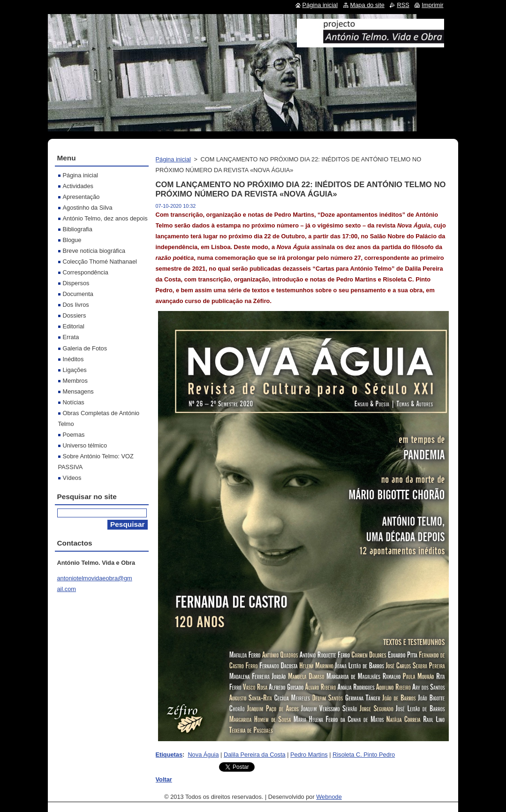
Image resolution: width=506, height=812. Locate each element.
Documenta (78, 294)
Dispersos (76, 283)
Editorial (74, 326)
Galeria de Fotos (85, 348)
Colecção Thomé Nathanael (100, 262)
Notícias (74, 402)
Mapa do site (367, 5)
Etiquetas (169, 755)
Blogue (72, 240)
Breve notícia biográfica (94, 251)
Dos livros (76, 305)
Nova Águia (203, 755)
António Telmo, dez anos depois (105, 218)
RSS (403, 5)
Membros (75, 381)
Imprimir (432, 5)
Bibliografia (78, 229)
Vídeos (72, 478)
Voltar (164, 779)
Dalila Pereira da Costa (255, 755)
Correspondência (86, 272)
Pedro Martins (309, 755)
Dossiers (75, 315)
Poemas (74, 435)
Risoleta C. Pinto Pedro (364, 755)
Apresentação (81, 197)
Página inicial (173, 159)
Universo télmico (85, 445)
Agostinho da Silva (88, 208)
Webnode (329, 797)
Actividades (78, 186)
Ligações (75, 370)
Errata (71, 337)
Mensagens (78, 391)
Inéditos (73, 359)
